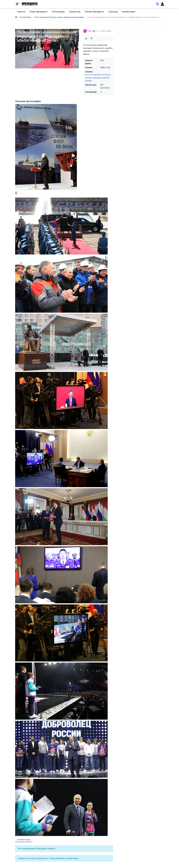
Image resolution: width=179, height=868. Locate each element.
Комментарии (24, 840)
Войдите (22, 858)
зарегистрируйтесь (39, 858)
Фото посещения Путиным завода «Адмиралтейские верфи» (98, 78)
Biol (90, 31)
